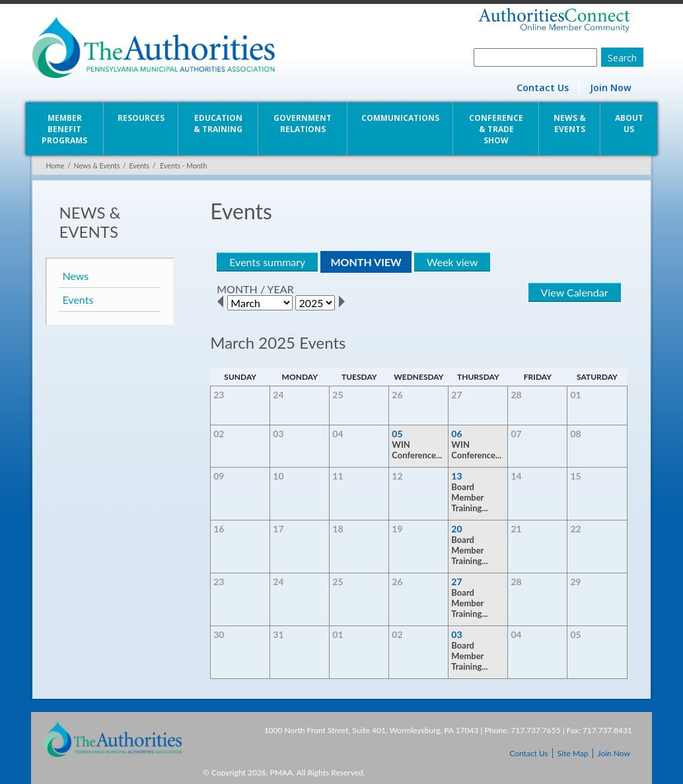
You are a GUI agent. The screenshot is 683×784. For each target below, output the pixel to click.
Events (138, 166)
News (74, 276)
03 (457, 634)
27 (457, 582)
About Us (630, 124)
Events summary (267, 262)
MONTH (236, 289)
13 (457, 476)
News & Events (571, 124)
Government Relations (303, 124)
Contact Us (545, 88)
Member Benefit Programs (63, 129)
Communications (400, 118)
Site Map (573, 753)
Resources (140, 118)
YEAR (279, 289)
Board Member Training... (470, 497)
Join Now (613, 88)
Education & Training (218, 124)
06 (457, 434)
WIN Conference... (417, 450)
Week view (451, 262)
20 (457, 529)
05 (398, 434)
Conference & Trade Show (497, 129)
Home (54, 166)
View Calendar (576, 292)
